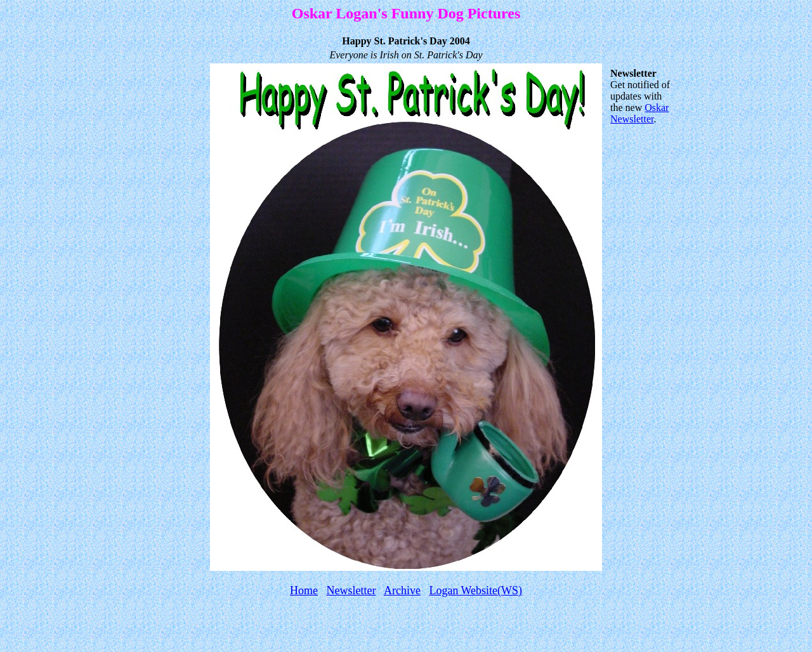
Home (304, 590)
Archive (402, 590)
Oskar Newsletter (639, 113)
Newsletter (351, 590)
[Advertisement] (406, 628)
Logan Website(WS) (475, 590)
